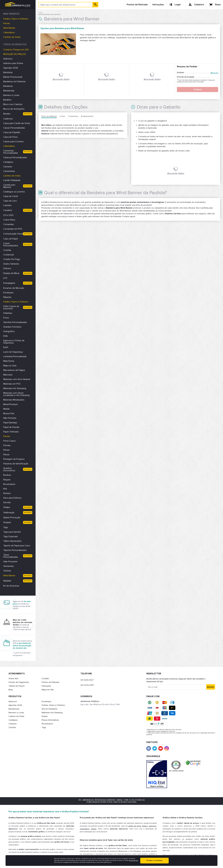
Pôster (7, 450)
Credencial (8, 255)
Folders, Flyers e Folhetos (16, 19)
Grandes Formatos (12, 327)
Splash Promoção (12, 518)
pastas (94, 829)
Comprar (198, 89)
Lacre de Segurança (13, 352)
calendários (85, 829)
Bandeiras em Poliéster (15, 82)
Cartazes (8, 167)
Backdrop (8, 72)
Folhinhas (8, 313)
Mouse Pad (9, 413)
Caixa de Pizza (10, 137)
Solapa (7, 507)
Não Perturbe (10, 418)
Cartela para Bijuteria (9, 186)
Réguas (7, 480)
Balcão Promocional (13, 77)
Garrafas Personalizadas (15, 322)
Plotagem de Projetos (14, 459)
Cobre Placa (9, 220)
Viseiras (7, 571)
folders (145, 826)
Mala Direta (9, 361)
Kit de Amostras (11, 586)
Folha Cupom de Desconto (11, 307)
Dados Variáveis (11, 264)
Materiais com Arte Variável (17, 379)
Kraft (6, 347)
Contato (45, 679)
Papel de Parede (11, 427)
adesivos (153, 826)
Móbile (6, 409)
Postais (7, 445)
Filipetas (7, 297)
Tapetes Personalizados (15, 550)
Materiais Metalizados (14, 400)
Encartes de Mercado (14, 288)
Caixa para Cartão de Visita (17, 123)
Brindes (7, 114)
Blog (11, 690)
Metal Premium (11, 404)
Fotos (6, 318)
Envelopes (8, 293)
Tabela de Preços (17, 686)
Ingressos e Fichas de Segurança (14, 342)
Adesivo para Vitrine (13, 63)
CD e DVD (8, 215)
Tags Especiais (11, 536)
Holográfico (9, 331)
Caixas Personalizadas (14, 128)
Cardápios (8, 162)
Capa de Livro (10, 201)
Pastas (7, 23)
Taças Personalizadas (11, 556)
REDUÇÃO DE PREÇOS (15, 54)
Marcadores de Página (14, 370)
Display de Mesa (11, 273)
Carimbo (7, 205)
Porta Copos (9, 441)
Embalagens (9, 283)
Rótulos (7, 493)
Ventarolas (9, 566)
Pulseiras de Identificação (16, 464)
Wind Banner (9, 28)
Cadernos (8, 119)
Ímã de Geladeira (49, 709)
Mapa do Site (48, 690)
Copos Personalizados (11, 244)
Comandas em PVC (13, 229)
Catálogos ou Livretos (14, 192)
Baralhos (7, 100)
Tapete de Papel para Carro (17, 546)
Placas (6, 455)
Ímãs (6, 336)
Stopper (7, 522)
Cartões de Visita (12, 37)
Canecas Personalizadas (15, 157)
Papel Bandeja (10, 423)
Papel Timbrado (11, 432)
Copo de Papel (11, 239)
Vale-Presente (10, 562)
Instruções (158, 5)
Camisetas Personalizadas (11, 152)
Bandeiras (8, 86)
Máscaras (8, 375)
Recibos (7, 475)
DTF (5, 278)
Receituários (9, 484)
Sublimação (9, 513)
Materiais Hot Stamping (15, 388)
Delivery (7, 268)
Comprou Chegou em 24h (16, 50)
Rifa (5, 489)
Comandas (9, 224)
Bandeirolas (9, 91)
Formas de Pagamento (19, 682)
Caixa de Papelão (12, 132)
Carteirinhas (9, 171)
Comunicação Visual (13, 234)
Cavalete (8, 210)
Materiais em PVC (12, 384)
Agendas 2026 (11, 68)
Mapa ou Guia (10, 366)
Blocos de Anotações (14, 109)
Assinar (211, 687)
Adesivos (8, 59)
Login (175, 5)
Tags (6, 527)
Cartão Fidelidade (12, 180)
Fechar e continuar (154, 861)
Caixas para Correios (13, 142)
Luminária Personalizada (15, 356)
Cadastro (196, 5)
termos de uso (134, 860)
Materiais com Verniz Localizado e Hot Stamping (16, 394)
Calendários (9, 32)
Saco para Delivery (12, 498)
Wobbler (7, 581)
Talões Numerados (12, 541)
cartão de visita (135, 826)
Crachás (7, 250)
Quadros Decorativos (9, 469)
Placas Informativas (50, 720)
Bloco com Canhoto (13, 104)
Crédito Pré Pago (12, 259)
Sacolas (7, 502)
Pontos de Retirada (137, 5)
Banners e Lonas (11, 95)
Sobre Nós (13, 679)
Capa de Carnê (11, 196)
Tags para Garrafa (12, 532)
